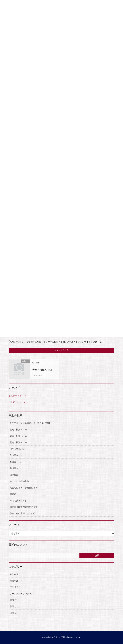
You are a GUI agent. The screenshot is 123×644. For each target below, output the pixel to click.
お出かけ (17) (16, 581)
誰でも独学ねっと (18, 501)
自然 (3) (13, 613)
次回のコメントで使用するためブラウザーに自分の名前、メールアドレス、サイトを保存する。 (57, 342)
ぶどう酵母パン (17, 449)
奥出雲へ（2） (17, 462)
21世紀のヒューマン (18, 402)
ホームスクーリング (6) (21, 594)
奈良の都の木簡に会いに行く (24, 513)
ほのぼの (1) (15, 587)
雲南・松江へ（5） (19, 436)
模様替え (14, 475)
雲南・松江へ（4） (19, 442)
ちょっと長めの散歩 (19, 481)
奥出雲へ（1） (17, 468)
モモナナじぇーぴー (18, 396)
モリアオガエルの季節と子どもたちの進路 (30, 423)
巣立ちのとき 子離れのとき (24, 488)
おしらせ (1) (15, 574)
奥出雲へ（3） (17, 455)
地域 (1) (13, 600)
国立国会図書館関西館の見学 (24, 507)
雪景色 (13, 494)
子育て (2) (14, 607)
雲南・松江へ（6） (43, 370)
